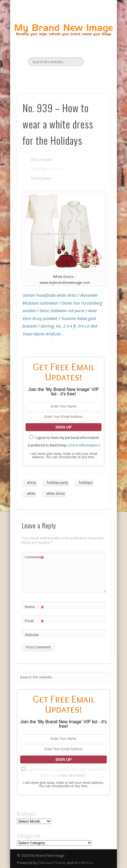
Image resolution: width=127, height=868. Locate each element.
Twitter (57, 76)
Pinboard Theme (52, 863)
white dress (55, 493)
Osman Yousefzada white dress (50, 295)
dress (31, 483)
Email (34, 621)
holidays (86, 483)
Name (34, 607)
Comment (34, 557)
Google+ (80, 76)
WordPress (83, 863)
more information (84, 445)
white (31, 493)
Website (32, 635)
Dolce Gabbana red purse (62, 311)
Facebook (46, 76)
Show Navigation (96, 50)
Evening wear (41, 178)
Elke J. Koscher (42, 160)
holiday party (57, 483)
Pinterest (69, 76)
